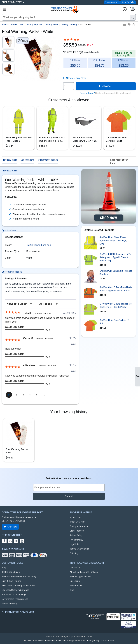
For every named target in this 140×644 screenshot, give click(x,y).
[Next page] (45, 395)
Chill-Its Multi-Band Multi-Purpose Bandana (116, 273)
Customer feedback (48, 160)
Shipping (74, 553)
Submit (69, 496)
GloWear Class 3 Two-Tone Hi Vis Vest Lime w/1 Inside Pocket (116, 305)
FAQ (4, 568)
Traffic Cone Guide (11, 572)
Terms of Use (107, 641)
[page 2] (16, 395)
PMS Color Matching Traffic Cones (19, 586)
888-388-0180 (30, 518)
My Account (76, 517)
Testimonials (76, 586)
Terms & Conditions (79, 549)
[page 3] (23, 395)
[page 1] (9, 395)
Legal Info (75, 544)
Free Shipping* (112, 2)
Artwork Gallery (9, 604)
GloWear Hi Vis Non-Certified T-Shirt (116, 139)
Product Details (9, 160)
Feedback (138, 376)
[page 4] (30, 395)
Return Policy (76, 535)
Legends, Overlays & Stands (15, 590)
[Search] (132, 17)
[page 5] (37, 395)
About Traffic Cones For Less (84, 572)
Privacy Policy (76, 540)
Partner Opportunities (80, 577)
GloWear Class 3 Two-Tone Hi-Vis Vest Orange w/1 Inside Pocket (116, 289)
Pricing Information (79, 526)
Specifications (27, 160)
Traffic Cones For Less (39, 245)
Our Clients (75, 581)
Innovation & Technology (14, 595)
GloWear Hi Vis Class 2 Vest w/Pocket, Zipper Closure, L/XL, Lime (115, 241)
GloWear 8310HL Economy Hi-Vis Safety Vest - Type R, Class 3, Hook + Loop (115, 257)
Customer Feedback (12, 272)
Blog (72, 590)
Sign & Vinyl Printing (12, 581)
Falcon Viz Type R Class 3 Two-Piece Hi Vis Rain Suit (52, 139)
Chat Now (10, 527)
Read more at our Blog (119, 161)
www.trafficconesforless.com (52, 641)
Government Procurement (15, 599)
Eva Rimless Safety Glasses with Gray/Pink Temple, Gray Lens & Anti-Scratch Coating (85, 139)
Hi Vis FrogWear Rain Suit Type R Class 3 (19, 139)
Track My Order (77, 522)
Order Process (77, 531)
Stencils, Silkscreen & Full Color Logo (20, 577)
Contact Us (75, 568)
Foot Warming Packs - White (17, 451)
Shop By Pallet (128, 2)
